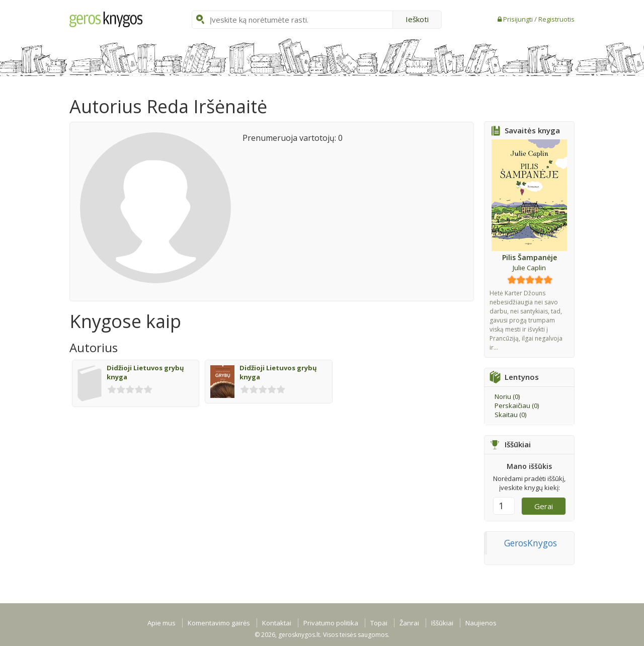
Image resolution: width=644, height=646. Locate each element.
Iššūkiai (442, 623)
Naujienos (481, 623)
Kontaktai (277, 623)
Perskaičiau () (517, 406)
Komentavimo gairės (219, 623)
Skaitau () (510, 415)
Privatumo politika (331, 623)
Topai (379, 623)
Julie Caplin (529, 268)
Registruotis (556, 19)
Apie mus (162, 623)
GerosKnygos (531, 543)
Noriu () (507, 396)
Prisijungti (519, 19)
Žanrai (409, 623)
